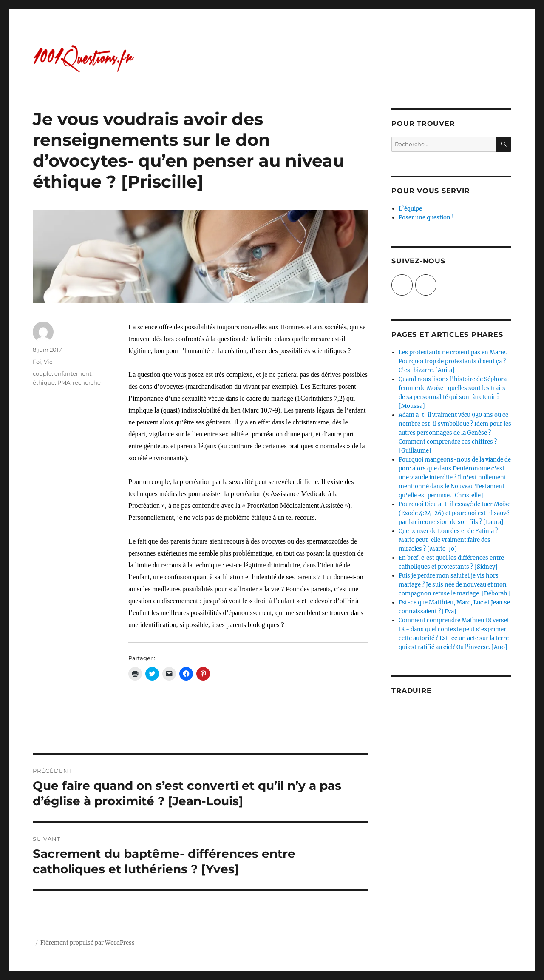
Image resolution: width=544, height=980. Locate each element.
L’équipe (410, 209)
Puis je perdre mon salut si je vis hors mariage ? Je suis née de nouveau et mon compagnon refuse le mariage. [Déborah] (454, 585)
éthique (44, 382)
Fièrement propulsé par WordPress (88, 943)
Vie (48, 362)
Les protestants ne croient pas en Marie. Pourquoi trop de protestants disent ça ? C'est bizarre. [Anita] (453, 361)
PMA (64, 382)
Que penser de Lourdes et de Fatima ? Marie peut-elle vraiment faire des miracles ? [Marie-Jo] (448, 540)
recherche (87, 382)
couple (42, 373)
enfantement (73, 373)
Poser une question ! (426, 218)
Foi (37, 362)
